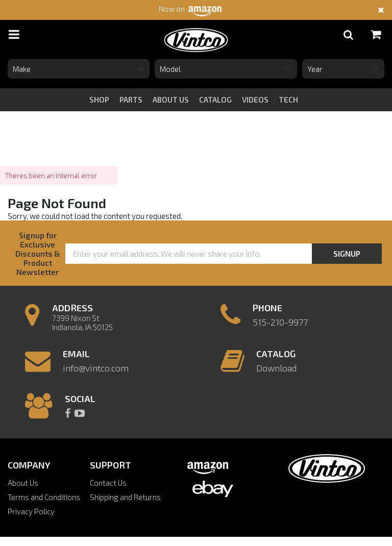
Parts (131, 100)
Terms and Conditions (44, 497)
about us (171, 100)
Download (276, 368)
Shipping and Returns (125, 497)
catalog (215, 100)
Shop (99, 100)
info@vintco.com (96, 368)
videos (255, 100)
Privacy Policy (31, 511)
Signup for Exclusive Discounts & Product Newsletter (38, 254)
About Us (23, 483)
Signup (347, 254)
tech (288, 100)
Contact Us (108, 483)
